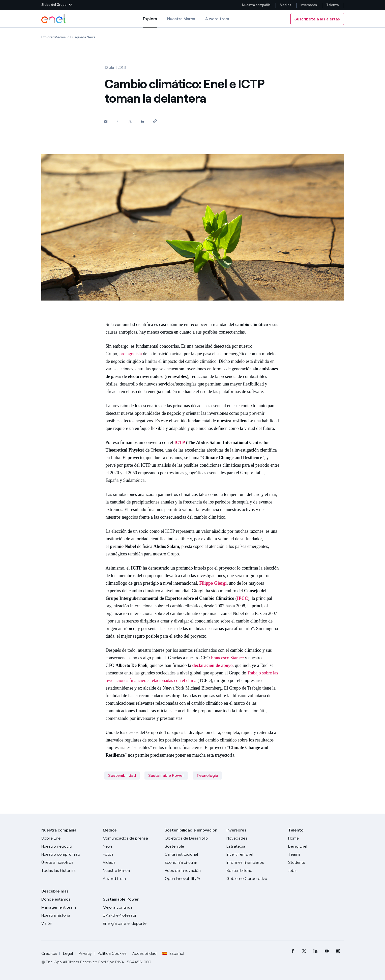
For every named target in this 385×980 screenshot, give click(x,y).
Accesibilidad (144, 953)
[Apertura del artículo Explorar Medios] (54, 37)
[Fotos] (131, 854)
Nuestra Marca (181, 19)
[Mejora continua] (131, 907)
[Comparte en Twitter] (130, 121)
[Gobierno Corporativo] (254, 879)
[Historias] (69, 871)
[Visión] (69, 924)
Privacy (85, 953)
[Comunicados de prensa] (131, 838)
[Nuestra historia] (69, 915)
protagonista (131, 354)
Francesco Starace (227, 658)
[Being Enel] (316, 846)
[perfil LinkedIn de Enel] (316, 951)
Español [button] (173, 954)
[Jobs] (316, 871)
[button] (57, 5)
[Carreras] (316, 838)
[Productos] (69, 846)
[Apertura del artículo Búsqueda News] (83, 37)
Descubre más (55, 891)
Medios (286, 5)
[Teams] (316, 854)
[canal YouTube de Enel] (327, 951)
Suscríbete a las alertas (317, 19)
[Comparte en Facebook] (118, 121)
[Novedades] (254, 838)
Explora (150, 22)
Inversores (309, 5)
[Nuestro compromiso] (69, 854)
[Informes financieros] (254, 863)
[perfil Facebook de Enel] (293, 951)
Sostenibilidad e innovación (191, 830)
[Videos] (131, 863)
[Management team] (69, 907)
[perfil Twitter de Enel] (304, 951)
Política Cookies (112, 953)
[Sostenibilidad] (254, 871)
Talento (333, 5)
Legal (68, 953)
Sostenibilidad (122, 775)
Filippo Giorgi (213, 583)
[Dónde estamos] (69, 899)
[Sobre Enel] (69, 838)
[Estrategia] (254, 846)
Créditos (49, 953)
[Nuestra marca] (131, 871)
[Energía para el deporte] (131, 924)
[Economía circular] (192, 863)
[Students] (316, 863)
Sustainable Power (166, 775)
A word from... (219, 19)
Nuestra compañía (256, 5)
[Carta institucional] (192, 854)
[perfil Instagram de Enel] (338, 951)
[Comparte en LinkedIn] (143, 121)
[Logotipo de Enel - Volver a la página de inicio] (54, 19)
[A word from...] (131, 879)
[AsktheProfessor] (131, 915)
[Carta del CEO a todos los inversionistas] (131, 846)
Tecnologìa (207, 775)
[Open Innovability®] (192, 879)
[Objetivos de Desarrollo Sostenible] (192, 842)
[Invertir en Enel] (254, 854)
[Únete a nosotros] (69, 863)
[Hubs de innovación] (192, 871)
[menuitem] (293, 951)
